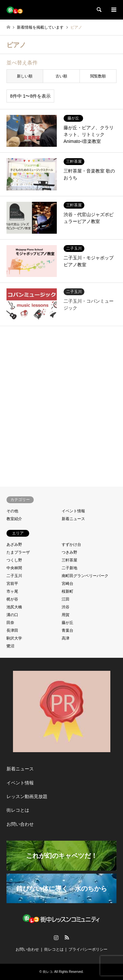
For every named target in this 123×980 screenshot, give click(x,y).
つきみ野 (69, 552)
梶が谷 (12, 599)
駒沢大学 (14, 638)
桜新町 (68, 591)
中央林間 (14, 568)
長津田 (12, 630)
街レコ (48, 972)
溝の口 (12, 615)
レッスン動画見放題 (27, 796)
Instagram (56, 937)
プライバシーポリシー (88, 949)
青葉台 (68, 630)
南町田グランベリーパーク (85, 576)
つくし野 (14, 560)
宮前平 (12, 584)
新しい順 (25, 76)
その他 (12, 511)
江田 (66, 599)
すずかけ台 (71, 545)
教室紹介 (14, 519)
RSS (67, 937)
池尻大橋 (14, 607)
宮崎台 (68, 584)
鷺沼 (10, 646)
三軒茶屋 (69, 560)
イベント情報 (73, 511)
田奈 (10, 623)
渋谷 (66, 607)
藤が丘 (68, 623)
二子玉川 (14, 576)
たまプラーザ (18, 552)
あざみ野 (14, 545)
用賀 (66, 615)
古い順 (61, 76)
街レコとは (18, 810)
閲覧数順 (98, 76)
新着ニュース (73, 519)
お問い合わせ (20, 824)
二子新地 (69, 568)
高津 (66, 638)
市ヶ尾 (12, 591)
